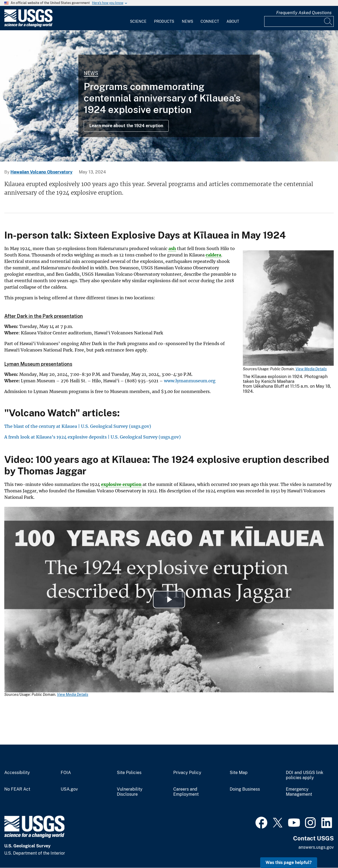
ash (172, 248)
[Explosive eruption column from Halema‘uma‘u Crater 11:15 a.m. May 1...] (169, 96)
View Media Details (311, 369)
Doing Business (245, 789)
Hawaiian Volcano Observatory (41, 172)
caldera (213, 255)
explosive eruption (121, 484)
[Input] (299, 21)
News (187, 21)
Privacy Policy (187, 773)
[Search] (328, 21)
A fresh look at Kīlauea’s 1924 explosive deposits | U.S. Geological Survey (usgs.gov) (93, 437)
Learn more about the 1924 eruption (126, 126)
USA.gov (69, 789)
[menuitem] (138, 18)
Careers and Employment (186, 792)
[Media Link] (288, 309)
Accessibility (17, 773)
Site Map (239, 773)
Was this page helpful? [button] (289, 863)
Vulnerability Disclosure (130, 792)
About (233, 21)
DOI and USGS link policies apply (305, 775)
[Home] (28, 26)
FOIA (66, 773)
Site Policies (129, 773)
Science (138, 21)
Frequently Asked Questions (304, 13)
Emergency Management (299, 792)
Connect (210, 21)
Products (164, 21)
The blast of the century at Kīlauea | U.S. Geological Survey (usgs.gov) (78, 426)
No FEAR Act (17, 789)
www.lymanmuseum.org (190, 381)
